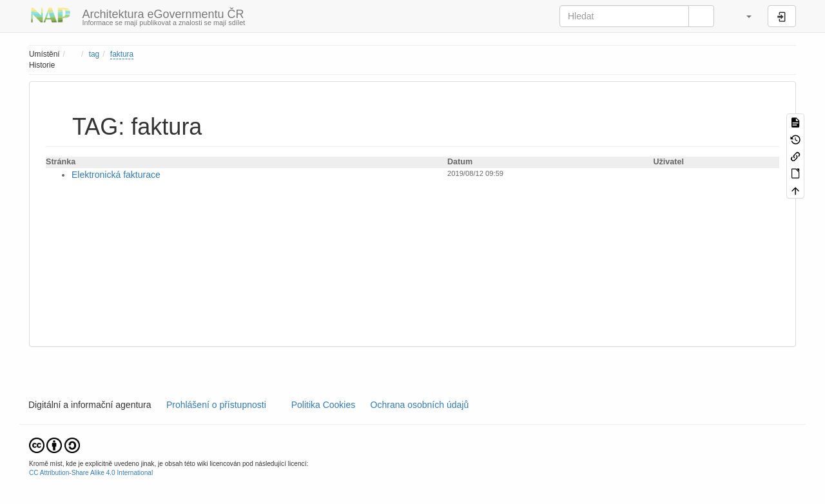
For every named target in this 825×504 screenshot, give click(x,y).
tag (94, 54)
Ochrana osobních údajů (420, 405)
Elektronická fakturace (116, 175)
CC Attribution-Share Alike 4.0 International (91, 473)
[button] (742, 16)
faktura (122, 54)
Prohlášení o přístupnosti (215, 405)
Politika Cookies (325, 405)
